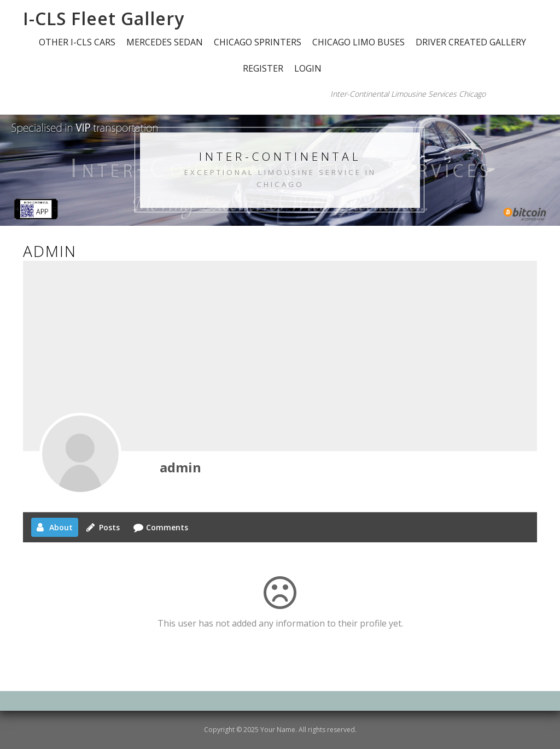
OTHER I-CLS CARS (77, 42)
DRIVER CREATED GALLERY (471, 42)
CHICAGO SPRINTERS (258, 42)
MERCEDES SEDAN (165, 42)
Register (263, 68)
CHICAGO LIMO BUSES (358, 42)
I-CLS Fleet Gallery (104, 18)
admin (180, 467)
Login (308, 68)
